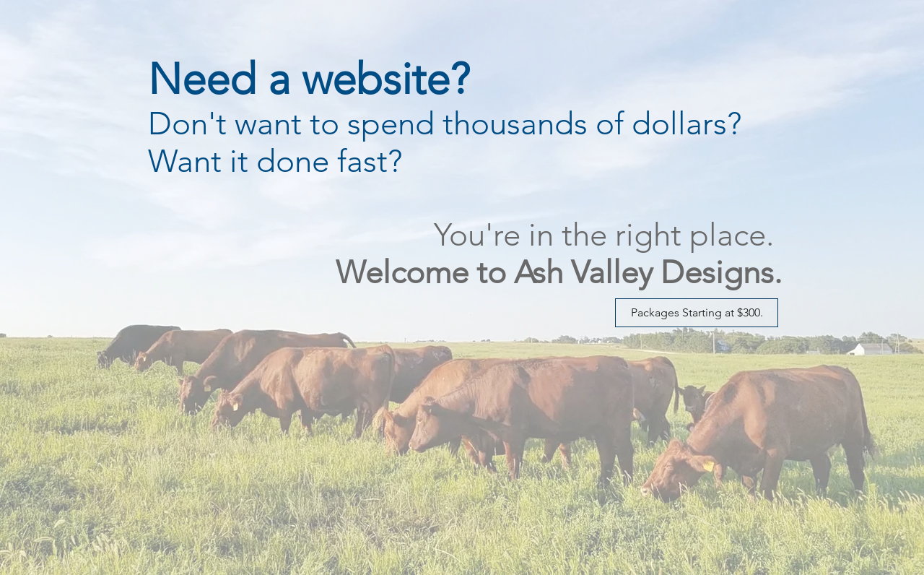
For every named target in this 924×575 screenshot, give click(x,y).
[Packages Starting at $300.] (697, 313)
